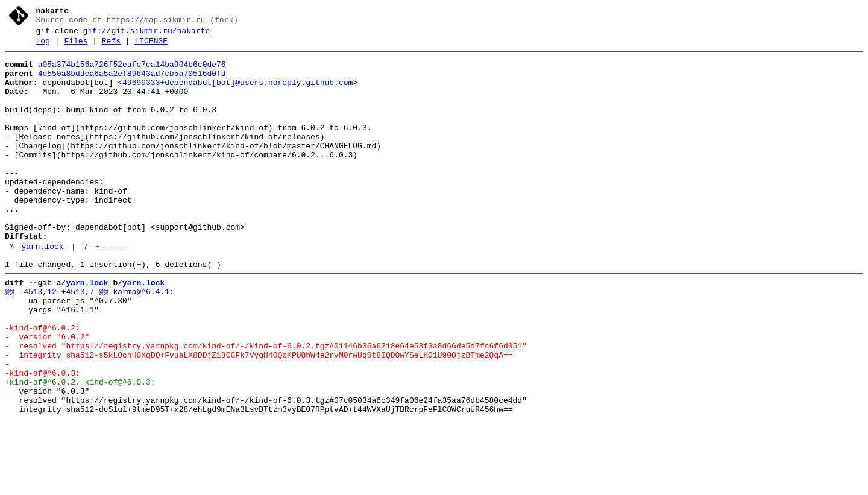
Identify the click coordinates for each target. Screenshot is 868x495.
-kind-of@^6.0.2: (42, 384)
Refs (111, 46)
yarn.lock (42, 290)
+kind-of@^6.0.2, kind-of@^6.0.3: (80, 449)
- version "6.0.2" (47, 395)
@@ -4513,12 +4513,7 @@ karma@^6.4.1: (90, 341)
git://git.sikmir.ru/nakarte (147, 34)
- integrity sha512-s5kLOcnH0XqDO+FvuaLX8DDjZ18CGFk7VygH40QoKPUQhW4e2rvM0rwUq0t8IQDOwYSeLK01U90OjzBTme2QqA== (259, 417)
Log (43, 46)
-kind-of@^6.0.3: (42, 438)
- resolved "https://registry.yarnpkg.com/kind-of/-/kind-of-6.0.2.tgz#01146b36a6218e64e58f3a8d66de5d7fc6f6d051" (266, 406)
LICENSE (151, 46)
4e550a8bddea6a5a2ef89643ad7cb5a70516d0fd (132, 83)
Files (76, 46)
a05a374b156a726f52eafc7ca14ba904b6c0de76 (132, 72)
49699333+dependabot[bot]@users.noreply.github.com (237, 93)
